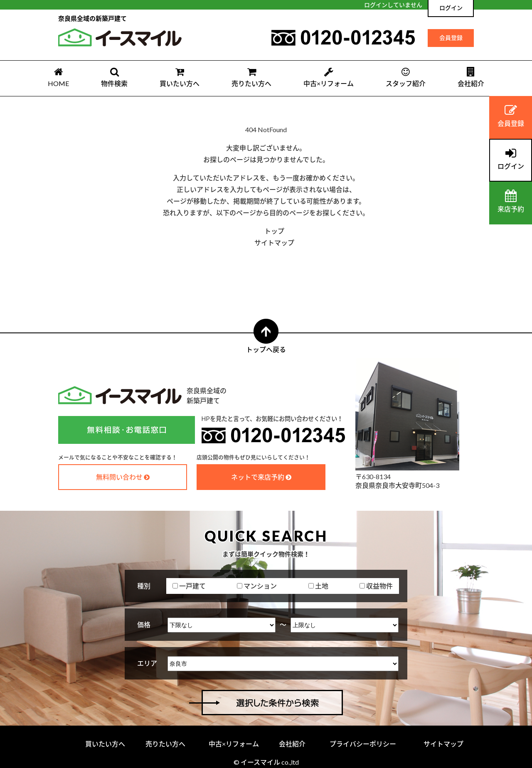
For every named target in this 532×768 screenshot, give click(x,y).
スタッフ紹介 (406, 77)
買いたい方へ (180, 77)
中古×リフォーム (329, 77)
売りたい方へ (251, 77)
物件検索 (114, 77)
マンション (257, 586)
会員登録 (451, 38)
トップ (274, 231)
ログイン (451, 8)
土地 (318, 586)
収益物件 (376, 586)
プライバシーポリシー (363, 744)
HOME (58, 77)
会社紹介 (471, 77)
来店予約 (511, 201)
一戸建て (189, 586)
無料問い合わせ (119, 477)
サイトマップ (274, 242)
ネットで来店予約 (258, 477)
